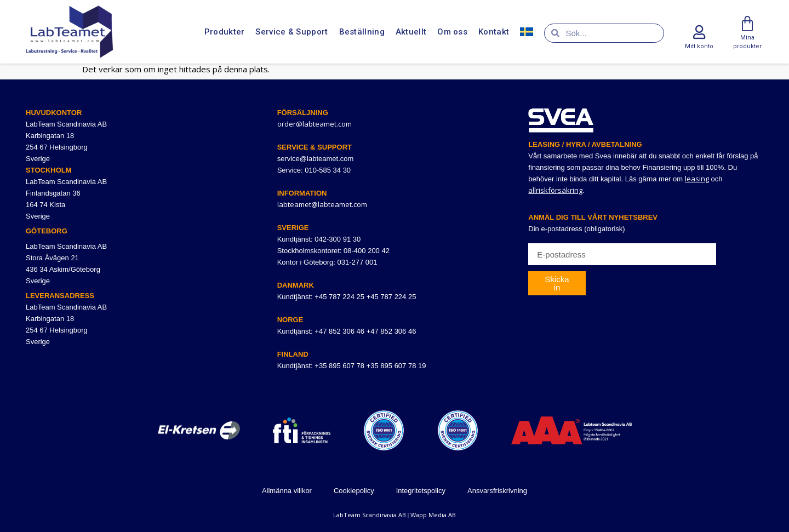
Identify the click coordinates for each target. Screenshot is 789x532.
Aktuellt (411, 32)
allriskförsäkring (555, 190)
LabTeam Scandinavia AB (370, 515)
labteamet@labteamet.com (322, 204)
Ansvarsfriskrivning (497, 491)
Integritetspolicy (421, 491)
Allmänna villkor (287, 491)
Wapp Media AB (433, 515)
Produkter (225, 32)
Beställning (362, 32)
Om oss (452, 32)
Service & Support (291, 32)
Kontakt (494, 32)
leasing (697, 179)
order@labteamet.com (315, 124)
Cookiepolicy (354, 491)
